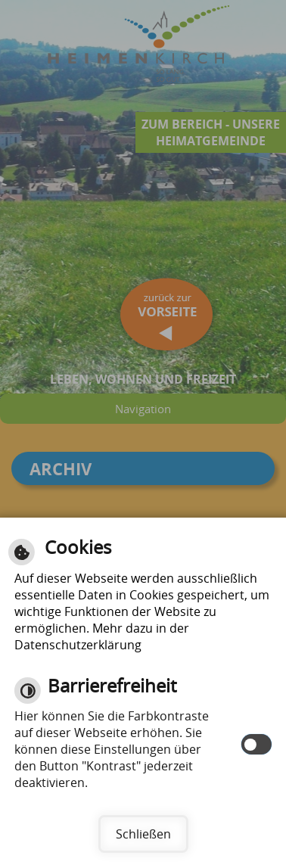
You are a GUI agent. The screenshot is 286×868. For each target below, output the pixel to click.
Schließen (143, 834)
